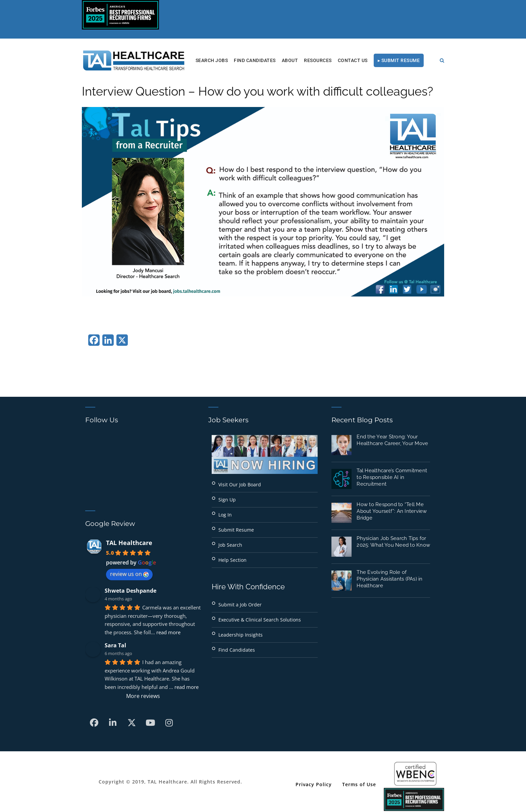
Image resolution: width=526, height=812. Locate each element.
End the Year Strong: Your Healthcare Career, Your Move (392, 440)
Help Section (232, 560)
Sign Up (227, 500)
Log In (225, 515)
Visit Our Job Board (240, 484)
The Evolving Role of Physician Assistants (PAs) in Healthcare (389, 579)
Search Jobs (212, 60)
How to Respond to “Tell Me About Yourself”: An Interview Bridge (392, 511)
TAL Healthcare (129, 543)
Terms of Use (359, 784)
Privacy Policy (314, 784)
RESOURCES (318, 60)
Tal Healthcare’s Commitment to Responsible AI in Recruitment (392, 477)
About (290, 60)
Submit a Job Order (240, 605)
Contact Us (353, 60)
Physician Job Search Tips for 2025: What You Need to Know (393, 542)
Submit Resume (236, 530)
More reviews (143, 696)
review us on (129, 574)
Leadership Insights (241, 635)
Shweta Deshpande (130, 591)
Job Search (230, 545)
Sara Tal (115, 645)
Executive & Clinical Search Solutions (260, 620)
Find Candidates (255, 60)
